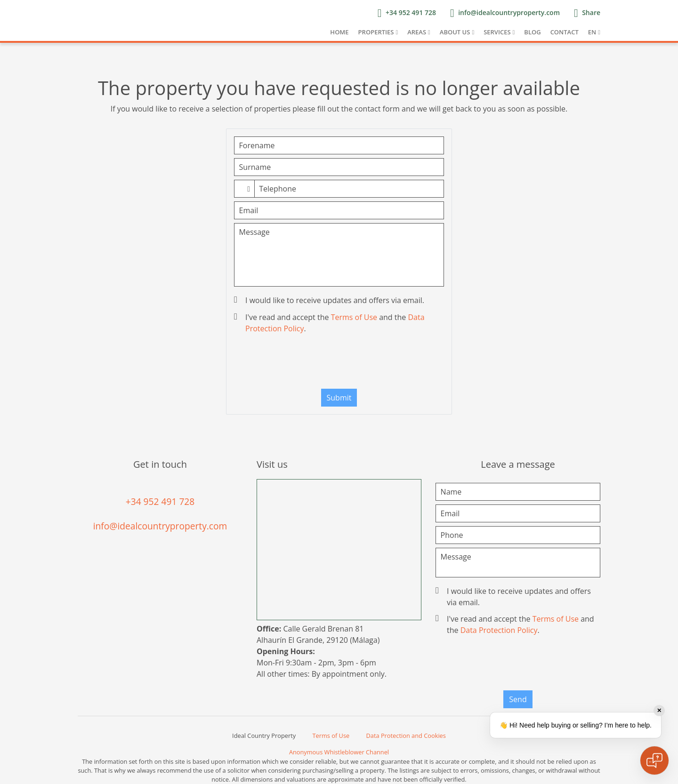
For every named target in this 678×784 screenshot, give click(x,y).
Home (339, 32)
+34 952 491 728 (160, 501)
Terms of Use (354, 317)
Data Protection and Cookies (406, 736)
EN (592, 32)
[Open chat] (654, 760)
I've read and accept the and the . (330, 323)
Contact (565, 32)
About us (455, 32)
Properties (376, 32)
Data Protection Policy (499, 630)
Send (518, 699)
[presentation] (339, 363)
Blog (532, 32)
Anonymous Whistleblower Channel (339, 752)
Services (497, 32)
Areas (417, 32)
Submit (339, 398)
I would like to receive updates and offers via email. (330, 300)
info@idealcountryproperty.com (160, 526)
